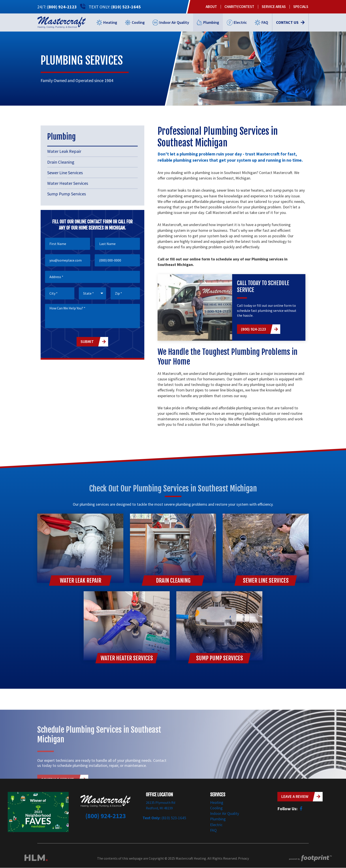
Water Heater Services (68, 183)
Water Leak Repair (64, 151)
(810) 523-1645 (126, 7)
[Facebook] (301, 808)
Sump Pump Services (67, 194)
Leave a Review (295, 796)
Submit (87, 341)
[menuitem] (211, 7)
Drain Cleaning (61, 162)
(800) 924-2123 (62, 7)
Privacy (244, 858)
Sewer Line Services (65, 173)
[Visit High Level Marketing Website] (36, 858)
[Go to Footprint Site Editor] (310, 858)
